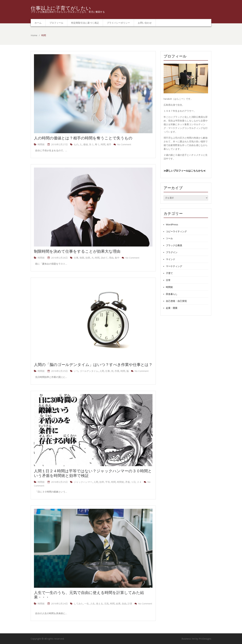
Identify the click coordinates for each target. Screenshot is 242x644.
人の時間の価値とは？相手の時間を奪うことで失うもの (83, 138)
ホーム (38, 23)
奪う (97, 144)
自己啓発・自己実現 (176, 301)
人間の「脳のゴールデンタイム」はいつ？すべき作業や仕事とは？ (93, 364)
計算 (130, 604)
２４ (139, 482)
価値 (86, 144)
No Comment (124, 144)
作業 (117, 371)
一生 (87, 604)
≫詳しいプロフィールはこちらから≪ (185, 171)
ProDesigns (205, 639)
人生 (92, 604)
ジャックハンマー (83, 482)
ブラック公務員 (174, 245)
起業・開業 (172, 308)
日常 (168, 280)
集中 (117, 258)
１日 (133, 482)
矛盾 (127, 482)
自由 (124, 604)
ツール (169, 238)
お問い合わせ (145, 23)
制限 (82, 258)
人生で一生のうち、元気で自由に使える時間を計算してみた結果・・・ (89, 595)
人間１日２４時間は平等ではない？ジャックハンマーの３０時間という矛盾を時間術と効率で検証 (93, 473)
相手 (109, 144)
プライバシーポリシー (118, 23)
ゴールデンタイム (89, 371)
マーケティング (174, 266)
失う (91, 144)
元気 (106, 604)
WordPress (172, 224)
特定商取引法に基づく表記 (85, 23)
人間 (102, 371)
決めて (104, 258)
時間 (103, 144)
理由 (111, 258)
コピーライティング (176, 231)
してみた (78, 604)
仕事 (76, 258)
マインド (171, 259)
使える (99, 604)
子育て (169, 273)
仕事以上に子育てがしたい (61, 8)
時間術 (41, 144)
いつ (76, 371)
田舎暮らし (172, 294)
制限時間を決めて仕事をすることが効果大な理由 (77, 251)
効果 (88, 258)
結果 (118, 604)
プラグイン (172, 252)
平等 (108, 482)
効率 (102, 482)
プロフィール (56, 23)
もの (76, 144)
